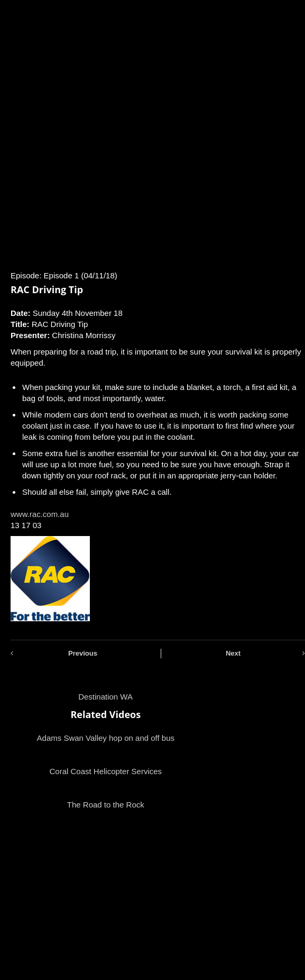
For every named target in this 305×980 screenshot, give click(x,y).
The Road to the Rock (106, 805)
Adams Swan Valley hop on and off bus (106, 738)
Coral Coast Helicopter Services (105, 771)
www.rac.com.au (40, 514)
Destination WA (105, 697)
